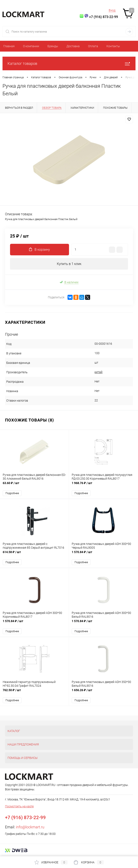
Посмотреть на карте (19, 806)
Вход (112, 10)
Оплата (93, 46)
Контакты (113, 46)
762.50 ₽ (34, 692)
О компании (31, 46)
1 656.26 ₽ (103, 692)
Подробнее (12, 493)
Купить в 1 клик (69, 264)
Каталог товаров (69, 63)
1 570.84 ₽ (103, 554)
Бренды (53, 46)
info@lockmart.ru (30, 827)
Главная (9, 46)
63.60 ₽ (34, 485)
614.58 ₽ (34, 554)
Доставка (73, 46)
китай (98, 372)
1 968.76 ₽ (103, 485)
